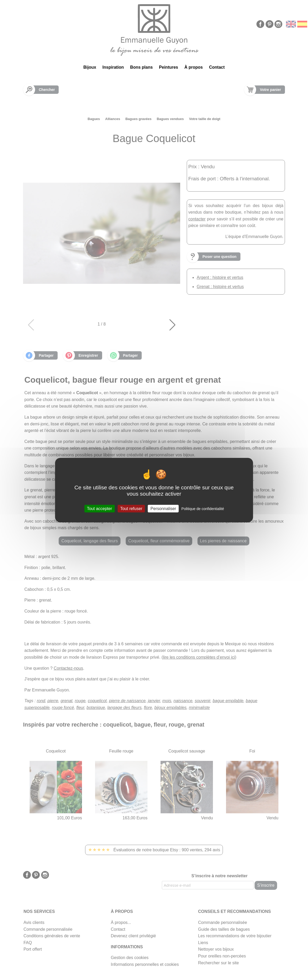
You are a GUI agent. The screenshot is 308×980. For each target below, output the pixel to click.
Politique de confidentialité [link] (203, 508)
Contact (217, 67)
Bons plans (141, 67)
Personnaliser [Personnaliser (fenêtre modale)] (163, 508)
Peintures (169, 67)
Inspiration (113, 67)
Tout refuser (131, 508)
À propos (194, 67)
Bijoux (90, 67)
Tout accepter (100, 508)
